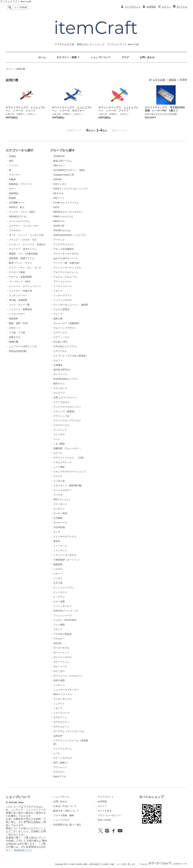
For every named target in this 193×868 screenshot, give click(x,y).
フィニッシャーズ (63, 615)
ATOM (108, 820)
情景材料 (14, 319)
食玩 (11, 161)
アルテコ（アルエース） (66, 277)
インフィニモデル (63, 300)
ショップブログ (61, 820)
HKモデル (58, 193)
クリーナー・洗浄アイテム (23, 249)
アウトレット (60, 767)
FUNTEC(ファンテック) (66, 611)
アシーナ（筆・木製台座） (67, 263)
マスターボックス (63, 699)
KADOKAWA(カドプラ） (66, 379)
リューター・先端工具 (20, 291)
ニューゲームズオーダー (66, 690)
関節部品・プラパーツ (20, 184)
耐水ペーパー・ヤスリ (20, 263)
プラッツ (58, 629)
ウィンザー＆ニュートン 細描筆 (71, 305)
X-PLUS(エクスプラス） (66, 347)
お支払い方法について (65, 806)
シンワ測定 (59, 467)
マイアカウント (133, 7)
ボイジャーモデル (63, 657)
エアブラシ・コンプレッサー (24, 226)
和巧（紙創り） (61, 763)
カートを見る (105, 811)
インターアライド (63, 295)
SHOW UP (59, 226)
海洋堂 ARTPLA (62, 370)
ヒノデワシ (59, 597)
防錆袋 (12, 198)
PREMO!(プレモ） (18, 217)
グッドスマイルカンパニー (67, 407)
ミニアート (59, 704)
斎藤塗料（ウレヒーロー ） (67, 448)
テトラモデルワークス (65, 537)
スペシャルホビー (63, 490)
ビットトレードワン (64, 588)
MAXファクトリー (63, 694)
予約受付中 (59, 156)
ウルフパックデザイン (65, 328)
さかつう (58, 453)
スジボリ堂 (59, 481)
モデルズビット (61, 727)
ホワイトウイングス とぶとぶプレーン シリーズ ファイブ (119, 109)
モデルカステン (61, 722)
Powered (164, 864)
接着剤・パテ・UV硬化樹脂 (23, 254)
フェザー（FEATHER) (65, 620)
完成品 (12, 156)
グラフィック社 (61, 416)
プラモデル (15, 230)
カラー (12, 189)
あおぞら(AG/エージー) (65, 258)
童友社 (57, 541)
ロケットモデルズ (63, 758)
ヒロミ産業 (59, 602)
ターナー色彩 (60, 513)
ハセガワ (58, 569)
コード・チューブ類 (19, 305)
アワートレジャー (63, 282)
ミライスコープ (61, 713)
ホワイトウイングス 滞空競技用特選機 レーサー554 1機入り (165, 109)
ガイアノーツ (60, 374)
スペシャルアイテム (19, 221)
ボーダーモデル (61, 648)
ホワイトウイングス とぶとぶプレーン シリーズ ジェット (26, 109)
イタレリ (58, 291)
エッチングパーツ (18, 295)
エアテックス (60, 333)
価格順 (172, 80)
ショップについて (101, 57)
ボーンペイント (61, 653)
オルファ (58, 360)
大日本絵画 (59, 527)
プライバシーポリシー (109, 815)
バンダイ (58, 578)
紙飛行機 (21, 69)
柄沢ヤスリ (59, 384)
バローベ (58, 574)
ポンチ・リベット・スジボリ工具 (26, 235)
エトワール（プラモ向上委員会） (71, 356)
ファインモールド (63, 606)
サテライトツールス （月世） (69, 458)
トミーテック (60, 546)
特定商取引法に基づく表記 (67, 825)
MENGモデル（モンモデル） (68, 212)
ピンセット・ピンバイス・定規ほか (27, 244)
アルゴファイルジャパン (66, 272)
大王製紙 (58, 518)
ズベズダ (58, 495)
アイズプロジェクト (64, 244)
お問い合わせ (147, 57)
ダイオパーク (60, 523)
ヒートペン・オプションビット (25, 286)
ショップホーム (61, 797)
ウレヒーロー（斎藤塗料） (67, 323)
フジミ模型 (59, 625)
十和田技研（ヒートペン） (67, 560)
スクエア (58, 476)
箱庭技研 (58, 564)
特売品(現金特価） (19, 351)
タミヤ (57, 532)
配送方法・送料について (66, 811)
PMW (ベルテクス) (63, 217)
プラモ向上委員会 (63, 634)
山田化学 (58, 736)
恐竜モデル (15, 337)
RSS (100, 820)
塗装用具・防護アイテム (22, 258)
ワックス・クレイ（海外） (23, 212)
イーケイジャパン (63, 286)
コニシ (57, 439)
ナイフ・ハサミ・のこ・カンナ (25, 268)
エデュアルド (60, 351)
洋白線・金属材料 (18, 300)
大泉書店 (58, 365)
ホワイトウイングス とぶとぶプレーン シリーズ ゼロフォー (72, 109)
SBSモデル (59, 221)
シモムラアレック (63, 462)
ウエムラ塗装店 (61, 309)
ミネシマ (58, 708)
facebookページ (23, 850)
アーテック (59, 240)
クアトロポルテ (61, 402)
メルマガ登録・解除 (64, 815)
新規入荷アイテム (63, 161)
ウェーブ (58, 314)
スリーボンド (60, 504)
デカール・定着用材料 (20, 277)
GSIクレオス (60, 184)
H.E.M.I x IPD (60, 342)
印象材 (12, 179)
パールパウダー (17, 314)
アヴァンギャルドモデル (66, 254)
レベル (57, 753)
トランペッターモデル (65, 555)
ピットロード (60, 592)
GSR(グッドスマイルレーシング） (71, 189)
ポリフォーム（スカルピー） (68, 676)
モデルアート (60, 717)
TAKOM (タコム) (62, 230)
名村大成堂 (59, 680)
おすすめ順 (159, 80)
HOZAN (57, 643)
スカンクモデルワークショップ (69, 472)
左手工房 (58, 583)
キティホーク (60, 388)
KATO (56, 207)
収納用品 (14, 193)
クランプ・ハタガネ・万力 (23, 240)
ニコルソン (59, 685)
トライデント (60, 551)
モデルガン (59, 772)
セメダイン (59, 509)
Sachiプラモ (60, 777)
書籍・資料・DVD (18, 323)
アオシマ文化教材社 (64, 249)
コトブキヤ (59, 434)
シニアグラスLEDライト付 (23, 347)
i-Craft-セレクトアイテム (66, 203)
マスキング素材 (17, 272)
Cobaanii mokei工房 (64, 175)
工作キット (15, 328)
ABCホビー (59, 166)
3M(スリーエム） (62, 499)
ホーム (42, 57)
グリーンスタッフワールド (67, 421)
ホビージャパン (61, 662)
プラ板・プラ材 (17, 333)
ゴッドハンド (60, 430)
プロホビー (59, 639)
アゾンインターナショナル (67, 268)
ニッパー (14, 166)
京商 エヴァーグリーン (65, 398)
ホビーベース (60, 667)
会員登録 (151, 7)
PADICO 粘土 (17, 207)
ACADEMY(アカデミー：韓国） (70, 170)
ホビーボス (59, 671)
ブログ (125, 57)
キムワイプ (59, 393)
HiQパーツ (59, 198)
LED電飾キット (17, 203)
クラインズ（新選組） (65, 411)
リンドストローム (63, 749)
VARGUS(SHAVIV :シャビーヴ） (70, 235)
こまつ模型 (59, 444)
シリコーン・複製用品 (20, 309)
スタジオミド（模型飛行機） (68, 486)
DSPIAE (58, 179)
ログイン (166, 7)
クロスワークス (61, 425)
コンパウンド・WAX (20, 282)
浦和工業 (58, 319)
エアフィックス (61, 337)
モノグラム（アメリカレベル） (69, 731)
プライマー (15, 175)
